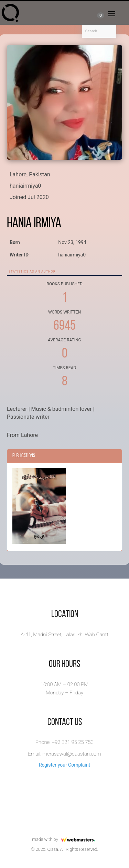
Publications (24, 456)
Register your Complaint (64, 765)
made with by (64, 839)
